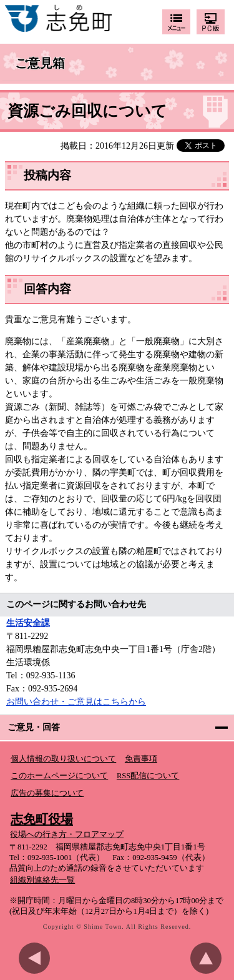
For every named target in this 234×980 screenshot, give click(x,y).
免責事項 (141, 759)
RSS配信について (148, 776)
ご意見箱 (40, 64)
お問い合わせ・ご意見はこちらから (76, 702)
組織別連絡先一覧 (42, 880)
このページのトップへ (209, 958)
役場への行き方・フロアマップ (67, 834)
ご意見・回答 (34, 727)
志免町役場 (42, 819)
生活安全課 (28, 623)
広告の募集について (47, 793)
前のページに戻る (37, 958)
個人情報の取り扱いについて (63, 759)
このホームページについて (59, 776)
